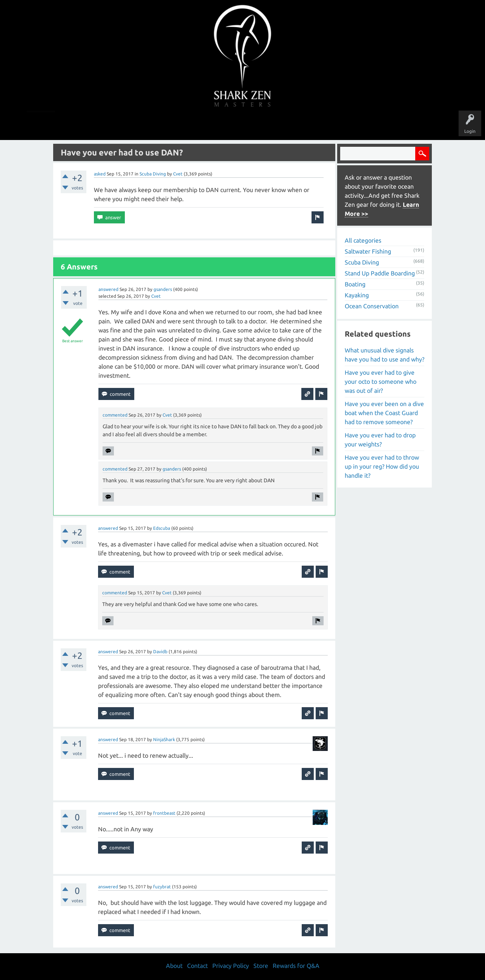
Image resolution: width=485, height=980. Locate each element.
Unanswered (190, 125)
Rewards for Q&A (296, 966)
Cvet (178, 174)
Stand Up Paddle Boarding (380, 273)
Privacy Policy (231, 966)
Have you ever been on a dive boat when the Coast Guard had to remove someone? (384, 413)
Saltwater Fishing (368, 251)
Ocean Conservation (372, 306)
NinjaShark (164, 739)
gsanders (163, 289)
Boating (355, 284)
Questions (159, 125)
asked (100, 174)
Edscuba (162, 528)
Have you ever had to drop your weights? (380, 440)
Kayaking (357, 295)
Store (329, 125)
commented (115, 415)
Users (243, 125)
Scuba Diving (153, 174)
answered (108, 289)
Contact (197, 966)
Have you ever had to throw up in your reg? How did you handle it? (382, 466)
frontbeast (164, 813)
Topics (219, 125)
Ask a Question (274, 125)
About (306, 125)
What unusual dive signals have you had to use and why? (384, 355)
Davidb (160, 652)
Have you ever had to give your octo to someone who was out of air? (381, 382)
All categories (363, 240)
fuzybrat (162, 887)
